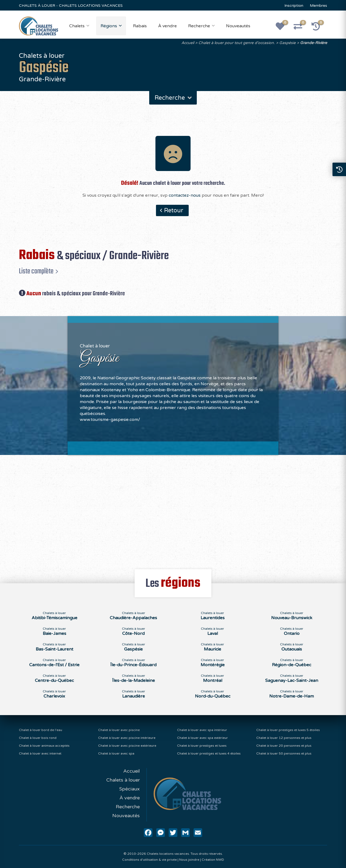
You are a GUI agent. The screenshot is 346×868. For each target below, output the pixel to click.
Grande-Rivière (314, 43)
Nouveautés (238, 26)
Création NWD (213, 860)
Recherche (199, 26)
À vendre (167, 26)
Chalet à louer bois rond (38, 738)
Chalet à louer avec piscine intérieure (127, 738)
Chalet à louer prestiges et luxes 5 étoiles (288, 730)
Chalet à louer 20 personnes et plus (284, 746)
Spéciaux (129, 789)
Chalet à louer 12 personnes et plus (284, 738)
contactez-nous (185, 195)
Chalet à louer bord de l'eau (41, 730)
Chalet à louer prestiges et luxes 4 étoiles (209, 753)
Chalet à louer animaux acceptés (44, 746)
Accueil (188, 43)
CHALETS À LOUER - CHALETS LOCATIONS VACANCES (71, 6)
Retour (174, 210)
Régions (109, 26)
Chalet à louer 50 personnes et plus (284, 753)
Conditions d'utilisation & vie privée (149, 860)
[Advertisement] (173, 509)
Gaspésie (287, 43)
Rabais (140, 26)
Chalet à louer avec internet (40, 753)
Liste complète (36, 271)
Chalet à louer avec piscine (119, 730)
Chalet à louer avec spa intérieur (202, 730)
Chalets (77, 26)
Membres (318, 6)
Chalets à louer (123, 780)
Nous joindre (189, 860)
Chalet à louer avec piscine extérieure (127, 746)
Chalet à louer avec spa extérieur (202, 738)
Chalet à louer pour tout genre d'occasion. (237, 43)
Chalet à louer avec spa (116, 753)
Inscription (294, 6)
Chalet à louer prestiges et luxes (202, 746)
